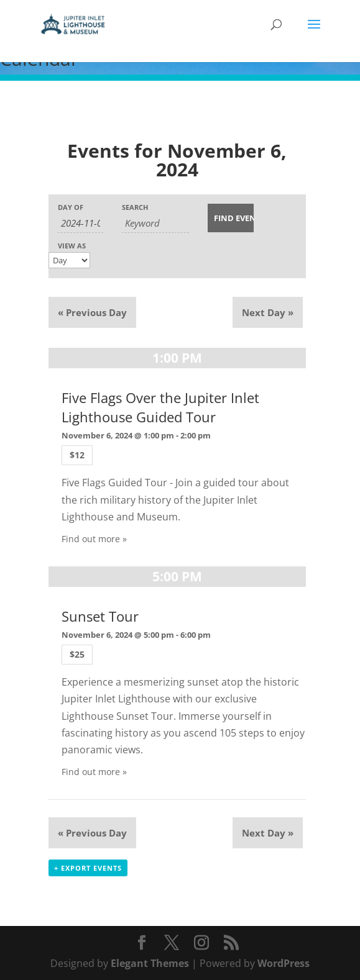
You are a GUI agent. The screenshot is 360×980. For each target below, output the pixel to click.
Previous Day (92, 312)
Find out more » (94, 539)
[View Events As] (69, 260)
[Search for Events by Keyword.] (155, 223)
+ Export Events (88, 868)
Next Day (268, 312)
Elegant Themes (150, 963)
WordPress (284, 963)
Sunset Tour (100, 616)
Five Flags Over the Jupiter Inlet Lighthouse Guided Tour (160, 407)
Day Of (71, 207)
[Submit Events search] (230, 218)
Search (135, 207)
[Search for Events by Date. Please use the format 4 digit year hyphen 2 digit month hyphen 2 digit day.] (81, 223)
